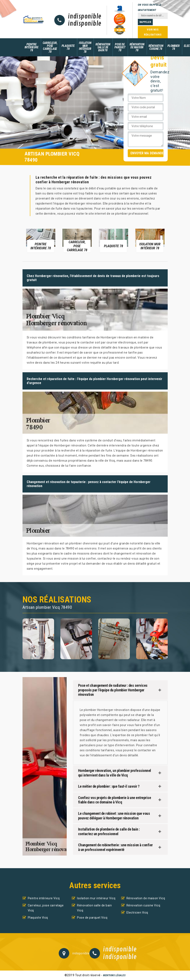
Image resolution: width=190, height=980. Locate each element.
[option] (41, 240)
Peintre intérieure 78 (32, 47)
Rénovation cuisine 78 (156, 47)
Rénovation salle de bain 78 (103, 47)
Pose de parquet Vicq (92, 918)
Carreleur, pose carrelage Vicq (46, 908)
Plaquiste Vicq (38, 918)
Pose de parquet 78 (120, 47)
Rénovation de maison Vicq (146, 898)
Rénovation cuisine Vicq (143, 905)
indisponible (85, 17)
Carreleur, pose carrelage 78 (50, 47)
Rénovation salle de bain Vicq (94, 908)
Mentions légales (114, 975)
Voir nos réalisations (153, 32)
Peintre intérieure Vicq (44, 898)
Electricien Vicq (137, 913)
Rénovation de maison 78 (137, 47)
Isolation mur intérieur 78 (85, 47)
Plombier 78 (174, 47)
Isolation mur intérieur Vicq (96, 898)
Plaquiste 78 (68, 47)
